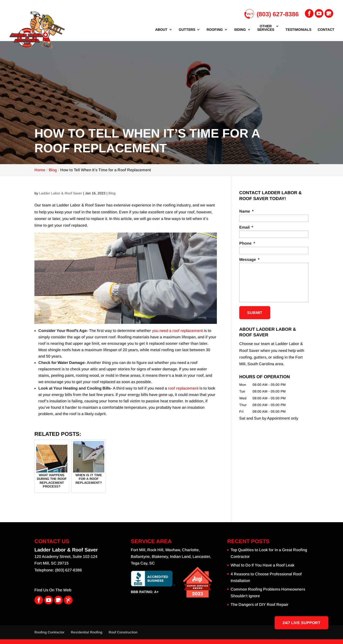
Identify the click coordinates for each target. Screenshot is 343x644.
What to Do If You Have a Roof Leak (262, 565)
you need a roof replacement (177, 331)
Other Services (266, 28)
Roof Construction (123, 632)
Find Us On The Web (53, 590)
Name (246, 211)
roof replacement (183, 388)
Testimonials (298, 30)
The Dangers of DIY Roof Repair (260, 605)
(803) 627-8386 (272, 14)
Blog (112, 193)
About (161, 30)
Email (246, 227)
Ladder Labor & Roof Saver (61, 193)
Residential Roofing (87, 632)
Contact (326, 30)
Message (249, 259)
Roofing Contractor (49, 632)
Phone (247, 243)
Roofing (215, 30)
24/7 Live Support (301, 623)
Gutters (187, 30)
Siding (240, 30)
